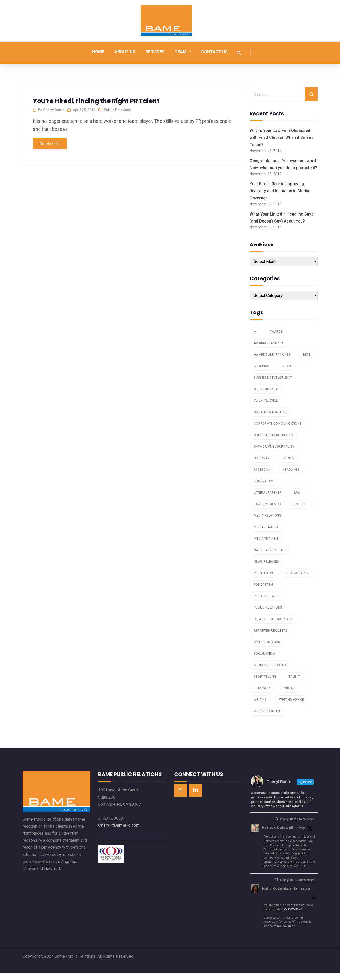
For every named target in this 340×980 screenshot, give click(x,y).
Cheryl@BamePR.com (119, 832)
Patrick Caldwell (278, 835)
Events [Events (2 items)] (288, 465)
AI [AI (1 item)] (255, 339)
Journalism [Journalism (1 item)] (264, 488)
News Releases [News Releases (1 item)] (266, 569)
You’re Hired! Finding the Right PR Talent (97, 101)
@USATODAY (293, 916)
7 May (301, 835)
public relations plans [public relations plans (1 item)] (273, 626)
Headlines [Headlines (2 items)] (291, 477)
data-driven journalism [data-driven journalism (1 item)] (274, 454)
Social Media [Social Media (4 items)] (265, 661)
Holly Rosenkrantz (280, 896)
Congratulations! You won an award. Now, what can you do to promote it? (280, 168)
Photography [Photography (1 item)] (297, 580)
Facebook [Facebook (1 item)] (262, 477)
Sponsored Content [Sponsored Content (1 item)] (271, 672)
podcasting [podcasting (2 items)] (264, 592)
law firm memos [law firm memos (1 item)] (267, 511)
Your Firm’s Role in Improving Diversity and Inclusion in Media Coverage (280, 198)
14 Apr (305, 896)
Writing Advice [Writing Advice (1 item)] (292, 707)
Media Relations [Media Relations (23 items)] (267, 523)
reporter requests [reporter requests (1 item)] (270, 638)
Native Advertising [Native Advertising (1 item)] (270, 557)
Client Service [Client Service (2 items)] (266, 408)
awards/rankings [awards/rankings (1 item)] (269, 350)
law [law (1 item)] (298, 500)
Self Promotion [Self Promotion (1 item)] (267, 649)
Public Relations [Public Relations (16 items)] (268, 615)
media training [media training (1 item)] (266, 546)
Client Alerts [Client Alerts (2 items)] (265, 396)
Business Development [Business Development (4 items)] (273, 385)
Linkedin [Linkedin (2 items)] (300, 511)
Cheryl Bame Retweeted (297, 826)
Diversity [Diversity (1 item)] (262, 465)
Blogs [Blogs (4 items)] (287, 373)
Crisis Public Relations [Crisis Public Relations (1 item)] (273, 442)
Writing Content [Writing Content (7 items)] (268, 718)
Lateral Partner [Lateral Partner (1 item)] (268, 500)
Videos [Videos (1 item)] (290, 695)
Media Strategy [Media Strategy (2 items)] (267, 534)
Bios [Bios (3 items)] (307, 362)
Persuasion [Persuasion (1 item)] (263, 580)
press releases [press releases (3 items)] (267, 603)
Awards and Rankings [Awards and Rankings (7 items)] (272, 362)
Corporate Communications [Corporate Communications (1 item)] (278, 431)
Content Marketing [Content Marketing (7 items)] (270, 419)
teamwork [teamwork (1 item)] (263, 695)
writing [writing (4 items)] (260, 707)
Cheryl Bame (54, 110)
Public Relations (118, 110)
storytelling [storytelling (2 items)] (265, 684)
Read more (50, 144)
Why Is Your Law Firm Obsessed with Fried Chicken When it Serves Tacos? (282, 137)
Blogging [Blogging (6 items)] (262, 373)
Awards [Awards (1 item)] (276, 339)
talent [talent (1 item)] (294, 684)
